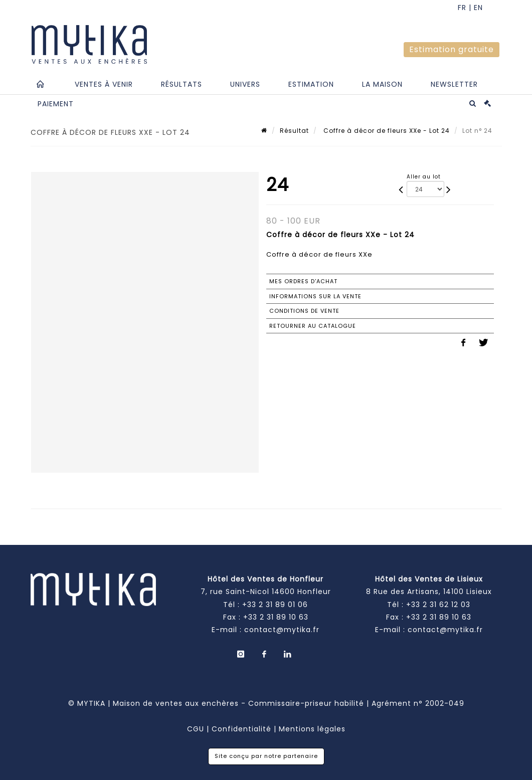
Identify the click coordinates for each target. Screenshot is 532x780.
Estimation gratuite (452, 49)
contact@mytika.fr (282, 630)
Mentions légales (312, 729)
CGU (196, 729)
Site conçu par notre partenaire (266, 756)
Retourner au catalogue (313, 326)
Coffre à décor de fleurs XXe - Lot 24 (386, 131)
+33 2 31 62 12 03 (438, 605)
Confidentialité (241, 729)
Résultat (294, 131)
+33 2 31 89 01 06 (275, 605)
